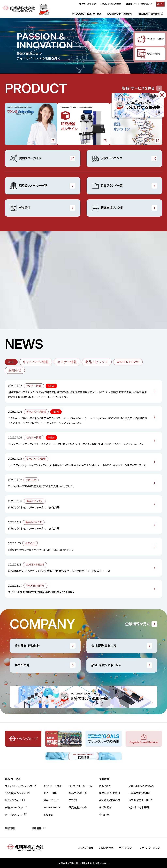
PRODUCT (87, 14)
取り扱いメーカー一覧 (28, 186)
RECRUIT (149, 14)
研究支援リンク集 (107, 208)
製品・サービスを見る (138, 88)
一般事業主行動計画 (140, 793)
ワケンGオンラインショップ (19, 786)
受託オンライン (13, 800)
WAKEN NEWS (128, 362)
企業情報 (104, 779)
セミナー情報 (67, 362)
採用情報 (37, 828)
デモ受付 (20, 208)
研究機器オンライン (15, 793)
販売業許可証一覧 (138, 800)
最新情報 (10, 828)
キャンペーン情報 (36, 362)
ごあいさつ (105, 786)
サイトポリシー (126, 848)
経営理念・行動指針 (27, 646)
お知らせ (15, 370)
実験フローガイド (25, 159)
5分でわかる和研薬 (139, 808)
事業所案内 (22, 665)
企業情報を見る (137, 624)
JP (159, 4)
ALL (11, 362)
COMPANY (119, 14)
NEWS (87, 4)
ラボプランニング (107, 159)
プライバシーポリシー (151, 848)
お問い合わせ (106, 848)
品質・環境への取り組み (106, 665)
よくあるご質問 (86, 848)
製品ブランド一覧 (107, 186)
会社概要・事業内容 (104, 646)
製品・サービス (13, 779)
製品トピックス (97, 362)
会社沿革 (104, 815)
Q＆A (111, 4)
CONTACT (139, 4)
